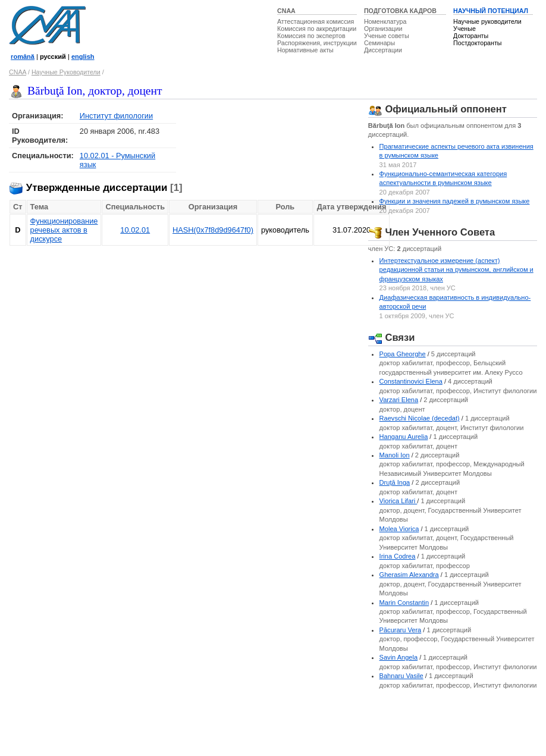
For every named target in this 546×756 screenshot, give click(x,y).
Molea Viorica (399, 529)
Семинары (379, 43)
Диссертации (383, 50)
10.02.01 (135, 230)
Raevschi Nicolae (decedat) (420, 418)
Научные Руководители (66, 72)
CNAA (286, 11)
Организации (383, 29)
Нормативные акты (305, 50)
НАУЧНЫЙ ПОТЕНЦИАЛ (491, 11)
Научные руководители (487, 21)
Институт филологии (116, 116)
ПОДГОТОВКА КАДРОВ (400, 11)
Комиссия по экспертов (311, 36)
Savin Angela (399, 657)
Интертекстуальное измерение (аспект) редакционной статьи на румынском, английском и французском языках (456, 270)
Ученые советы (387, 36)
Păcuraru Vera (401, 630)
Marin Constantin (404, 603)
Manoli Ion (395, 455)
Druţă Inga (395, 482)
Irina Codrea (398, 556)
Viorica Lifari (398, 501)
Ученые (465, 29)
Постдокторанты (477, 43)
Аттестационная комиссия (316, 21)
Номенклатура (385, 21)
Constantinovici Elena (411, 381)
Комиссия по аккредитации (317, 29)
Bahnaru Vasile (401, 676)
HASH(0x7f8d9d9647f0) (213, 230)
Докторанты (471, 36)
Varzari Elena (399, 400)
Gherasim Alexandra (409, 575)
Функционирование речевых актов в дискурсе (64, 230)
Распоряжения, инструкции (317, 43)
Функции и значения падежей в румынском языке (455, 201)
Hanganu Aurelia (404, 437)
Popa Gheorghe (403, 354)
